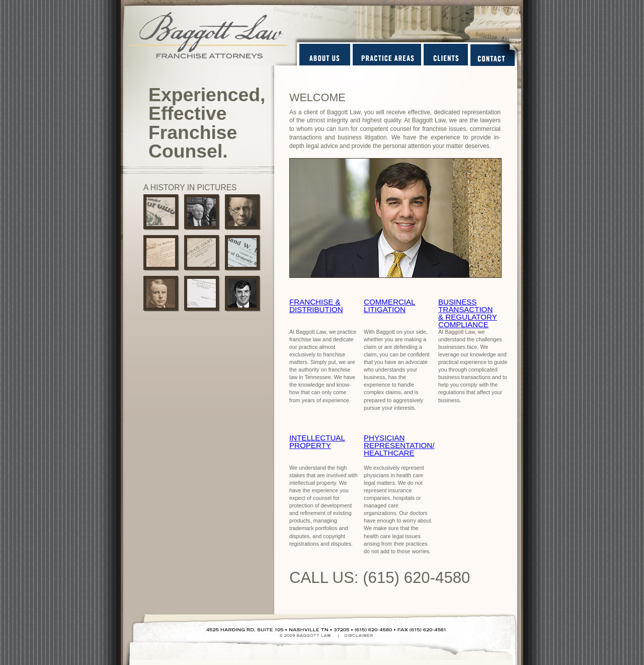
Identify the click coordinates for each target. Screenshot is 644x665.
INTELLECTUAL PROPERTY (317, 441)
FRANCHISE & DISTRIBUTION (316, 306)
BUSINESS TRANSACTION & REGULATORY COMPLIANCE (468, 313)
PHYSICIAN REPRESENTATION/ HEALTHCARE (399, 445)
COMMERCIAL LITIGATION (389, 306)
